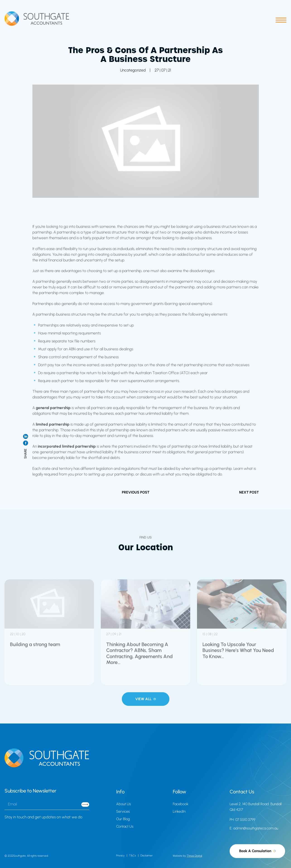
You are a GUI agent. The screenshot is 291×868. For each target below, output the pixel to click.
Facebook (181, 804)
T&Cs (132, 856)
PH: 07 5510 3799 (242, 820)
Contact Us (125, 826)
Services (123, 811)
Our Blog (123, 819)
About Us (124, 804)
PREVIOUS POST (136, 492)
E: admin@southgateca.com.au (254, 828)
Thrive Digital (194, 856)
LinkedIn (179, 811)
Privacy (120, 856)
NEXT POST (249, 492)
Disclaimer (147, 856)
